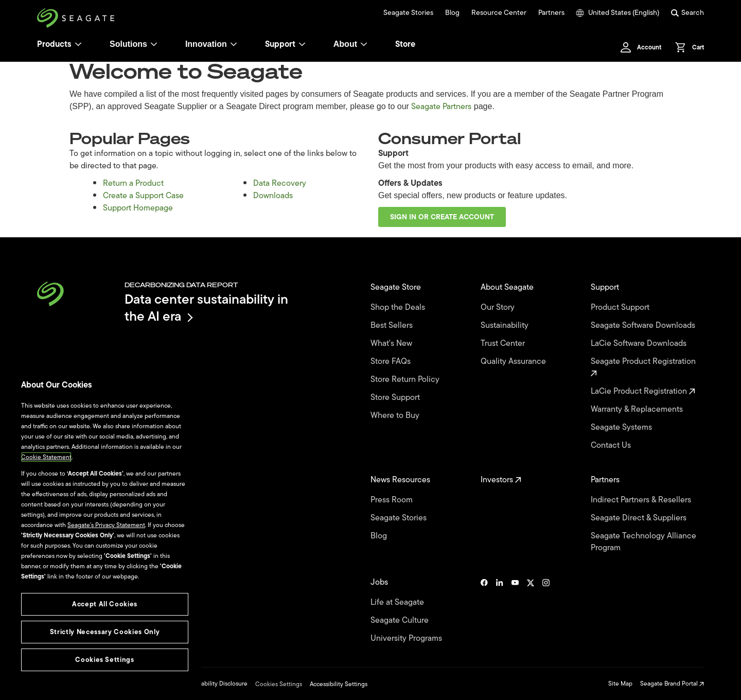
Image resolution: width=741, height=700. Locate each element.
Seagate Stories (408, 13)
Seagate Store (397, 287)
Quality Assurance (514, 362)
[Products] (78, 44)
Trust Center (504, 344)
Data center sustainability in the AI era (206, 308)
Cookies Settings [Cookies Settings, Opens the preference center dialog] (105, 660)
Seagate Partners (441, 107)
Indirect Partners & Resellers (642, 500)
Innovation (211, 44)
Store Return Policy (406, 380)
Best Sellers (393, 326)
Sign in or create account (442, 217)
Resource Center (499, 13)
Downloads (273, 196)
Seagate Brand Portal (672, 684)
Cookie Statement (46, 457)
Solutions (134, 44)
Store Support (396, 398)
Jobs (380, 582)
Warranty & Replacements (638, 409)
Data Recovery (280, 183)
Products (54, 44)
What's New (392, 344)
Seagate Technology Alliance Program (643, 542)
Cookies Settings (279, 684)
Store (405, 44)
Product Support (621, 308)
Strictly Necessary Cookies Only (105, 632)
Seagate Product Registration (644, 366)
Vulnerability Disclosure (215, 684)
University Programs (407, 638)
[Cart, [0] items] (687, 47)
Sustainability (506, 326)
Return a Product (133, 183)
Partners (551, 13)
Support (280, 44)
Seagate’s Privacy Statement (106, 525)
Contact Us (612, 445)
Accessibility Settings (339, 684)
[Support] (302, 44)
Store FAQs (392, 362)
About (350, 44)
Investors (501, 480)
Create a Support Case (143, 196)
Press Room (393, 500)
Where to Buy (396, 416)
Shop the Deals (400, 308)
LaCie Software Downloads (640, 344)
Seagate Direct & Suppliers (640, 518)
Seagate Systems (622, 427)
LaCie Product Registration (643, 391)
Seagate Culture (401, 620)
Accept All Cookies (105, 604)
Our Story (499, 308)
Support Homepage (138, 208)
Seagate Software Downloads (644, 326)
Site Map (620, 684)
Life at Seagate (398, 602)
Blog (452, 13)
